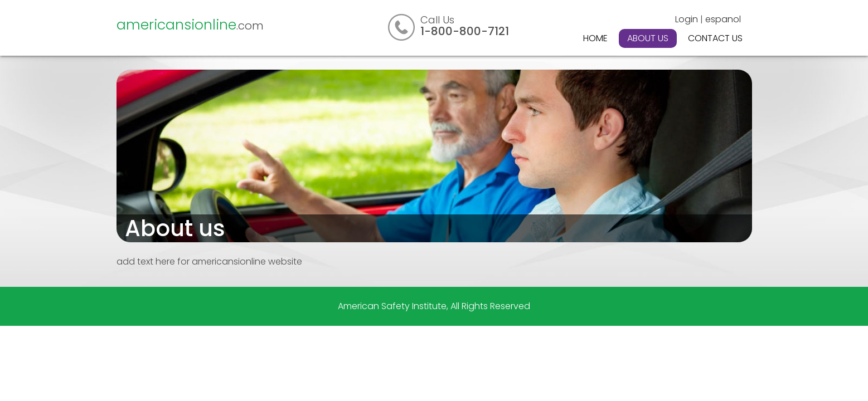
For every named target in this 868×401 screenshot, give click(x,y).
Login (687, 19)
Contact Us (715, 38)
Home (595, 38)
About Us (648, 38)
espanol (723, 19)
